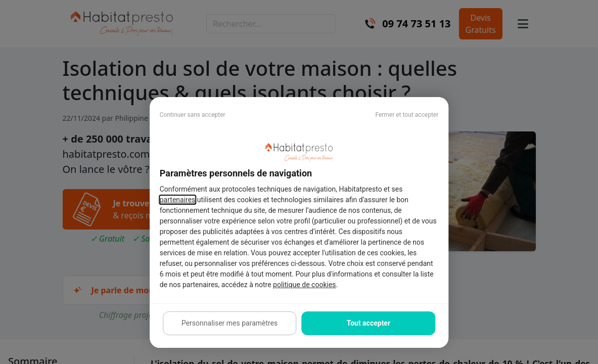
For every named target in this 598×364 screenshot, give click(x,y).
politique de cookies (304, 285)
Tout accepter (369, 323)
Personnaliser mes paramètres (229, 323)
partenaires (178, 200)
